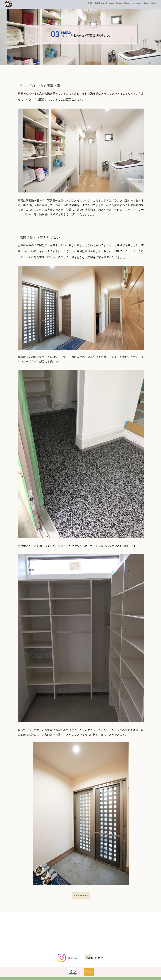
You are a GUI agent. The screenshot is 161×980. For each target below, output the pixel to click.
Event (151, 3)
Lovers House (128, 3)
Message (142, 3)
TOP (95, 3)
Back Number (86, 896)
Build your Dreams (109, 3)
